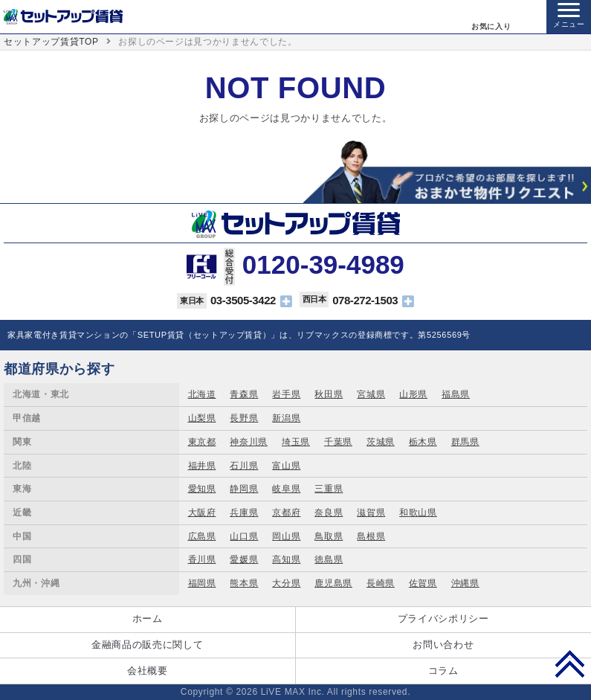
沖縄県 (465, 583)
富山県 (286, 466)
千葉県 (338, 442)
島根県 (371, 536)
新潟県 (286, 418)
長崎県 (381, 583)
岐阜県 (286, 489)
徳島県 (329, 559)
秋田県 (329, 394)
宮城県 (371, 394)
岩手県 (286, 394)
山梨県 (202, 418)
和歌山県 (418, 513)
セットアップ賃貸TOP (51, 42)
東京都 (202, 442)
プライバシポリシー (443, 619)
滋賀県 (371, 513)
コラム (443, 671)
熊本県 (244, 583)
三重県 (329, 489)
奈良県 (329, 513)
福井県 (202, 466)
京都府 (286, 513)
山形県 (413, 394)
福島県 (456, 394)
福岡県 (202, 583)
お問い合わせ (443, 645)
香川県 (202, 559)
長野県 (244, 418)
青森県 (244, 394)
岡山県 (286, 536)
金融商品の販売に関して (147, 645)
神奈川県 (249, 442)
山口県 (244, 536)
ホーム (148, 619)
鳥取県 (329, 536)
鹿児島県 (333, 583)
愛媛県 (244, 559)
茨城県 (381, 442)
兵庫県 (244, 513)
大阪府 (202, 513)
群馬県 (465, 442)
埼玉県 (296, 442)
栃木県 (423, 442)
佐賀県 (423, 583)
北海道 (202, 394)
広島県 (202, 536)
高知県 (286, 559)
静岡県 (244, 489)
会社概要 (148, 671)
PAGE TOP (570, 664)
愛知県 (202, 489)
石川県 (244, 466)
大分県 (286, 583)
